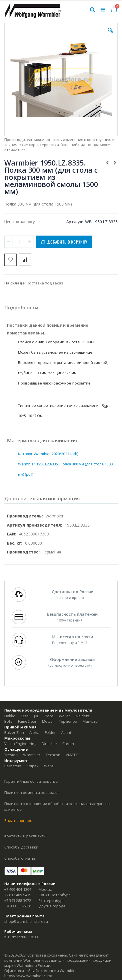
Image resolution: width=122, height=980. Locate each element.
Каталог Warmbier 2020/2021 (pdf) (48, 454)
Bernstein (13, 766)
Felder (50, 732)
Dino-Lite (49, 744)
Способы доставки (21, 847)
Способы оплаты (20, 858)
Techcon (53, 755)
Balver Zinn (14, 732)
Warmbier (32, 755)
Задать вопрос (18, 820)
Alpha (34, 732)
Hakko (10, 716)
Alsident (82, 716)
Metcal (48, 721)
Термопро (68, 721)
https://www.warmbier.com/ (28, 976)
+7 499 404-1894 (18, 889)
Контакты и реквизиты (25, 836)
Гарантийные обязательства (31, 781)
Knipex (33, 766)
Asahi (66, 732)
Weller (64, 716)
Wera (49, 766)
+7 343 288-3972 (18, 901)
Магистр (90, 721)
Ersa (25, 716)
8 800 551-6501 (19, 906)
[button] (110, 35)
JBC (37, 716)
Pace (49, 716)
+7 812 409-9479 (18, 895)
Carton (68, 744)
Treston (11, 755)
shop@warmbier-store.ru (26, 921)
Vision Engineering (20, 744)
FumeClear (27, 721)
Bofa (8, 721)
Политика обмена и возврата (31, 792)
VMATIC (72, 755)
